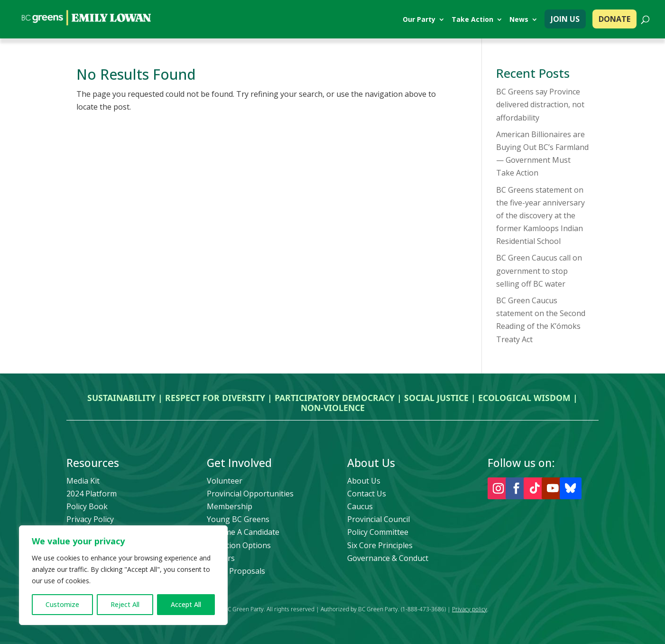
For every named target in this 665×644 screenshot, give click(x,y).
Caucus (360, 506)
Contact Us (367, 494)
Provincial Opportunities (250, 494)
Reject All (125, 604)
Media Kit (83, 481)
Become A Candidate (243, 532)
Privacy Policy (90, 519)
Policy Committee (378, 532)
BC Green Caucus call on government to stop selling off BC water (539, 271)
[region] (123, 575)
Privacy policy (470, 609)
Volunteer (225, 481)
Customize (62, 604)
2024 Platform (92, 494)
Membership (230, 506)
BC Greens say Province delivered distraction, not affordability (540, 104)
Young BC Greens (238, 519)
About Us (364, 481)
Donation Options (239, 545)
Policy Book (87, 506)
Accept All (186, 604)
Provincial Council (379, 519)
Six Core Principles (380, 545)
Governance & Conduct (388, 558)
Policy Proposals (236, 571)
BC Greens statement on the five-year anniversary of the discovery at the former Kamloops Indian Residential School (540, 216)
